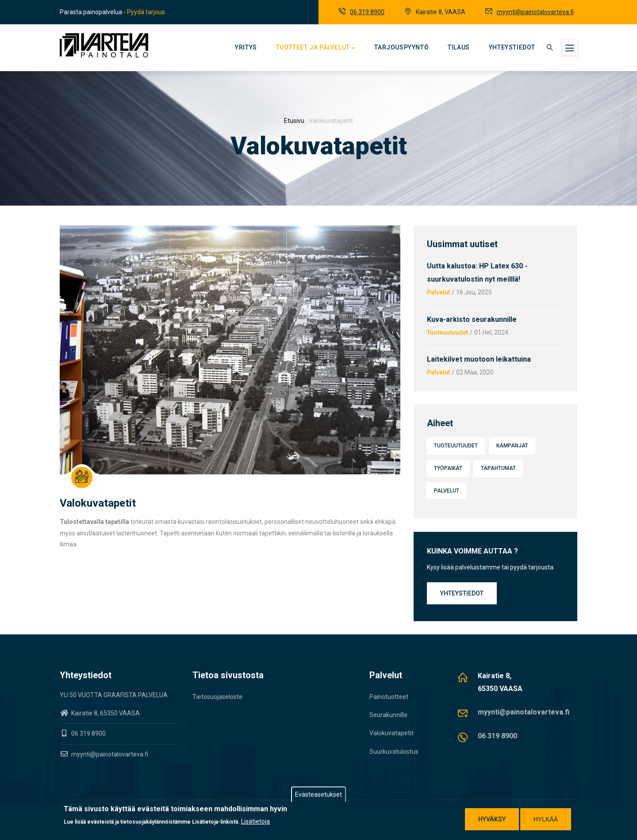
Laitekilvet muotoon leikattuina (479, 359)
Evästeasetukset (318, 794)
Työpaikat (448, 468)
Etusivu (294, 121)
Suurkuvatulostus (394, 752)
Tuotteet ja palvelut (316, 48)
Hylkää (546, 819)
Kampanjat (512, 446)
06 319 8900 (367, 12)
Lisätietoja (255, 821)
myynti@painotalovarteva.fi (535, 12)
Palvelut (438, 292)
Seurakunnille (388, 715)
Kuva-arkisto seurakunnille (472, 319)
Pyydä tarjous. (147, 12)
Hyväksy (492, 819)
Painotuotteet (389, 697)
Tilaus (459, 47)
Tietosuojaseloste (217, 697)
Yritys (246, 47)
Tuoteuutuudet (447, 332)
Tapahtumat (498, 468)
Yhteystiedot (512, 47)
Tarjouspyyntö (401, 47)
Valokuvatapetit (391, 733)
